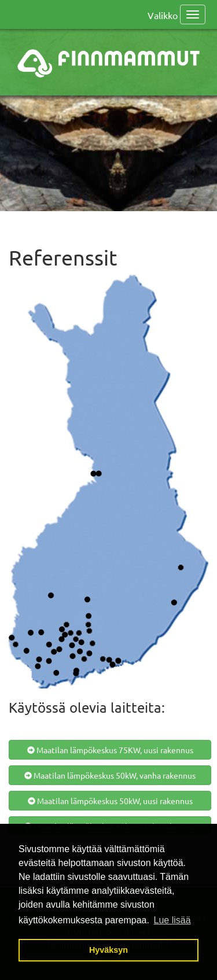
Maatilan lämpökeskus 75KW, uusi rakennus (110, 750)
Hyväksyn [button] (108, 950)
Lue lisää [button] (172, 920)
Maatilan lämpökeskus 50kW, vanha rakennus (110, 775)
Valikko (163, 15)
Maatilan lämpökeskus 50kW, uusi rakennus (110, 801)
